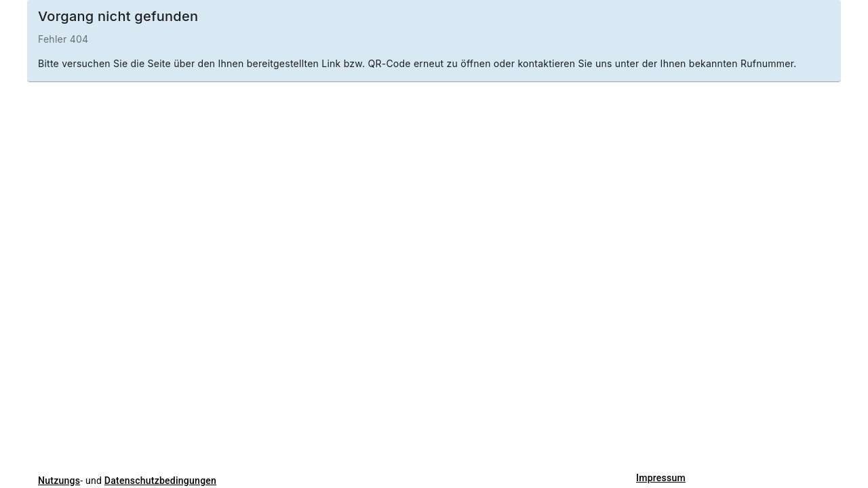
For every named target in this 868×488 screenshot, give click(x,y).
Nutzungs (59, 481)
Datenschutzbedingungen (160, 481)
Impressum (661, 478)
